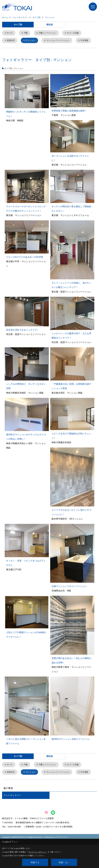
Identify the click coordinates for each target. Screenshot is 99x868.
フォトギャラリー (12, 812)
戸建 (26, 33)
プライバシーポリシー (37, 852)
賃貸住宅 (11, 41)
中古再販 (11, 49)
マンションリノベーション (60, 41)
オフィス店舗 (76, 33)
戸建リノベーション (49, 33)
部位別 (50, 25)
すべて (10, 33)
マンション (32, 41)
